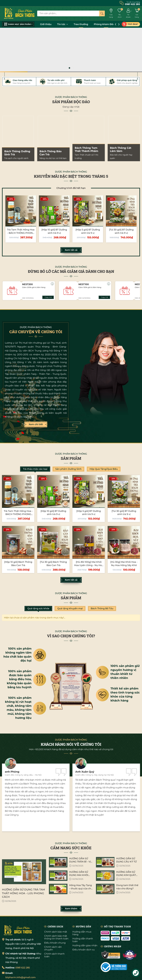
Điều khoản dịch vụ (84, 950)
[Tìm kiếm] (102, 13)
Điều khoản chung (55, 943)
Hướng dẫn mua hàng (82, 933)
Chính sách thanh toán (54, 955)
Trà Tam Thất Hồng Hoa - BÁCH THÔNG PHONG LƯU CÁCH (21, 233)
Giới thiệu (46, 24)
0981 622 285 (23, 968)
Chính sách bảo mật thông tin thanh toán (56, 937)
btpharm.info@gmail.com (21, 977)
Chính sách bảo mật (56, 932)
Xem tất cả (71, 250)
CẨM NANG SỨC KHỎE (71, 848)
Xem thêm (71, 909)
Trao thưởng (81, 24)
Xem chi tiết (36, 424)
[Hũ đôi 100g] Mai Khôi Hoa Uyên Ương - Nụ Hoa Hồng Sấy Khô (89, 565)
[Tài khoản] (128, 14)
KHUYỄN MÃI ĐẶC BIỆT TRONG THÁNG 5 (71, 176)
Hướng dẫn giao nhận (85, 945)
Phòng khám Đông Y (106, 24)
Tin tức (63, 24)
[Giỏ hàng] (137, 14)
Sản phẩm (71, 458)
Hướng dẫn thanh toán (83, 940)
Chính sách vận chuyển (53, 948)
